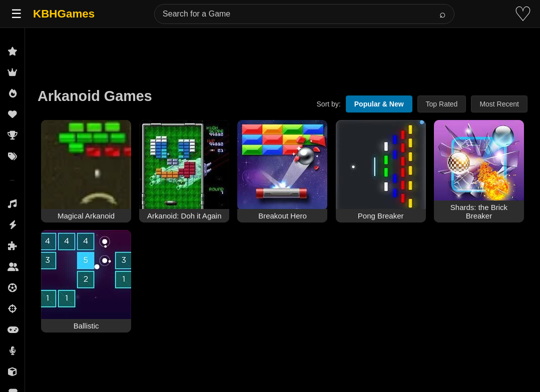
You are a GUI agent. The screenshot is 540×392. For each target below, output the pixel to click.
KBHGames (64, 14)
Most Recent (499, 104)
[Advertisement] (283, 51)
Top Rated (442, 104)
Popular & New (379, 104)
